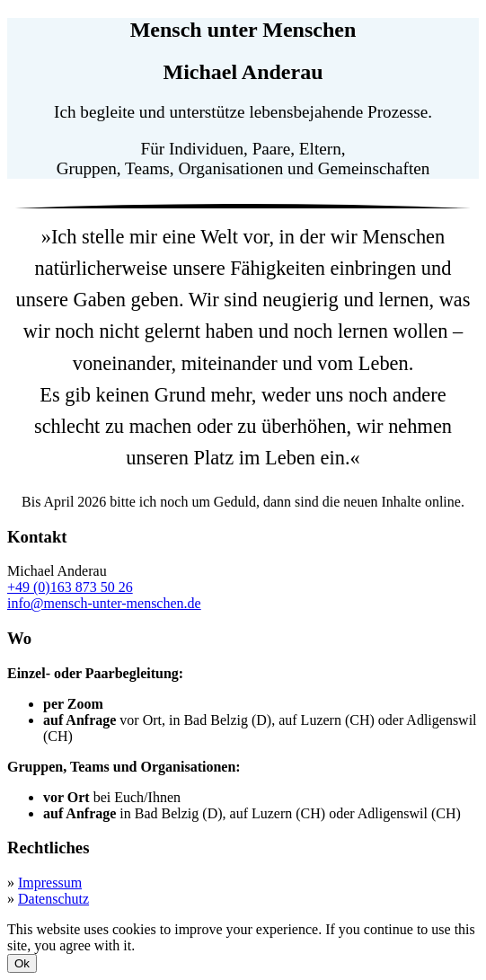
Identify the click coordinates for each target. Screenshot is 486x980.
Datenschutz (53, 899)
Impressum (50, 883)
